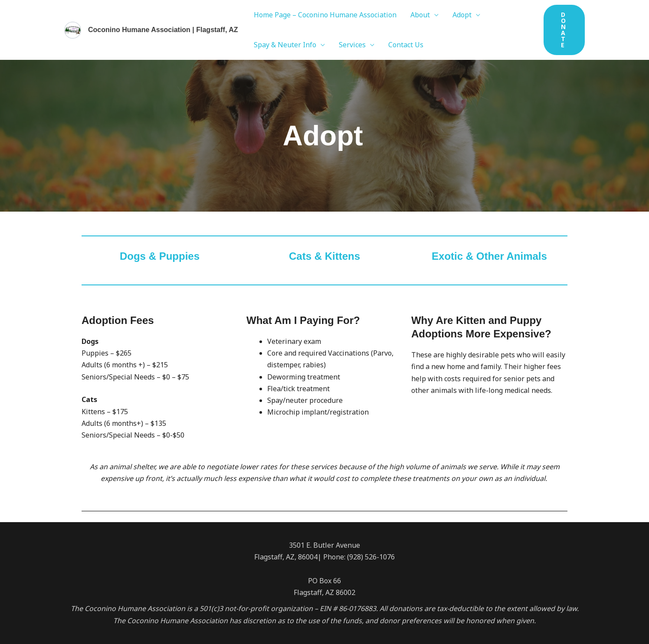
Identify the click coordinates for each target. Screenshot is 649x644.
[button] (564, 30)
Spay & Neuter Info (285, 45)
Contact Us (406, 45)
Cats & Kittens (324, 256)
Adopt (462, 15)
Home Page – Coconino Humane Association (325, 15)
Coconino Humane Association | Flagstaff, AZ (163, 30)
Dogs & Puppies (160, 256)
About (420, 15)
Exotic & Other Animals (489, 256)
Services (352, 45)
